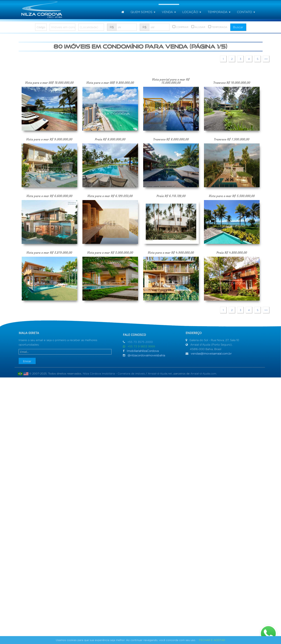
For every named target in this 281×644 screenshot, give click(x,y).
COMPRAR (180, 27)
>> (266, 59)
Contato (246, 12)
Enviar (27, 359)
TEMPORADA (218, 27)
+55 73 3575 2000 (140, 344)
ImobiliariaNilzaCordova (143, 353)
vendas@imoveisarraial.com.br (211, 351)
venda (169, 12)
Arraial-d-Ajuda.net (158, 374)
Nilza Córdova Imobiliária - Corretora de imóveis (112, 374)
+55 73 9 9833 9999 (141, 348)
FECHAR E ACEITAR (212, 640)
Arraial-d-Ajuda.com (201, 374)
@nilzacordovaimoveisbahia (146, 357)
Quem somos (143, 12)
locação (192, 12)
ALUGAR (198, 27)
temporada (219, 12)
